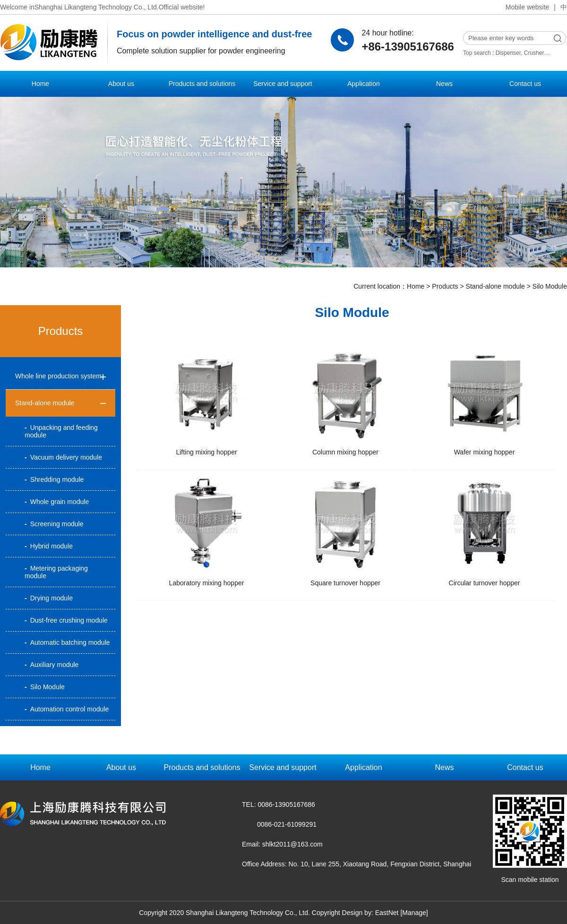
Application (364, 84)
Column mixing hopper (345, 452)
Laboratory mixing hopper (207, 583)
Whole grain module (57, 502)
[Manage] (414, 913)
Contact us (525, 84)
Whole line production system (58, 376)
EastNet (387, 913)
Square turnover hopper (345, 583)
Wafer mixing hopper (485, 452)
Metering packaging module (56, 572)
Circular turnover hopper (485, 583)
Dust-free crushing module (66, 620)
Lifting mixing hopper (206, 452)
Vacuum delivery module (63, 457)
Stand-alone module (495, 286)
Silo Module (550, 286)
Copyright (326, 913)
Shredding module (54, 479)
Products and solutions (202, 84)
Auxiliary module (52, 665)
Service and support (283, 84)
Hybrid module (49, 546)
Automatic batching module (67, 642)
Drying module (49, 598)
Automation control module (67, 709)
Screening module (54, 524)
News (444, 84)
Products (445, 286)
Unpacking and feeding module (61, 431)
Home (40, 84)
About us (121, 84)
